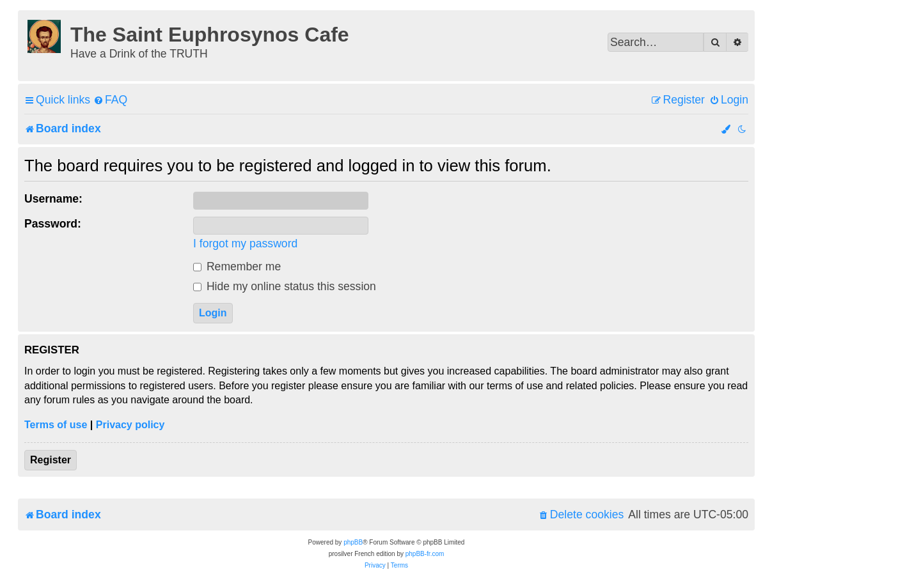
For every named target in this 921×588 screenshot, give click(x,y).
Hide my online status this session (285, 286)
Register (51, 460)
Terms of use (56, 425)
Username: (53, 199)
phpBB (353, 542)
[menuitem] (110, 100)
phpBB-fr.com (425, 554)
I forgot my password (245, 244)
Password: (53, 224)
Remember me (237, 267)
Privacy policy (130, 425)
